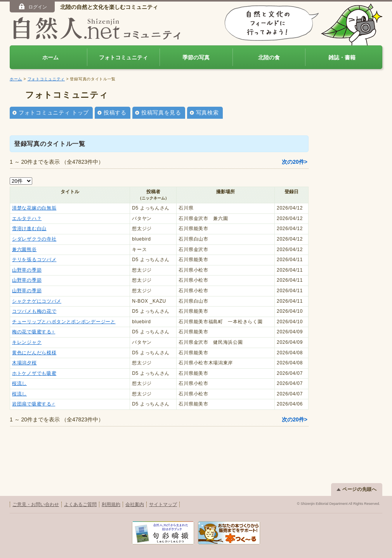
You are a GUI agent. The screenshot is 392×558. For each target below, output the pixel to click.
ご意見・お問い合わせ (36, 504)
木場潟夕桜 (24, 363)
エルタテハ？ (27, 218)
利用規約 (111, 504)
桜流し (19, 383)
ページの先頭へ (357, 489)
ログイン (32, 7)
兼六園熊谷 (24, 250)
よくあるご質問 (80, 504)
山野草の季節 (27, 270)
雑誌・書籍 (342, 57)
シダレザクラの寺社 (34, 239)
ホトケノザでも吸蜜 (34, 373)
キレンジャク (27, 342)
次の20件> (295, 162)
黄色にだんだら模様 (34, 353)
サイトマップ (163, 504)
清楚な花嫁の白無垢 (34, 208)
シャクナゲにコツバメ (37, 301)
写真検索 (207, 113)
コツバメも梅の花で (34, 311)
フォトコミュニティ (123, 57)
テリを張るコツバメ (34, 260)
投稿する (115, 113)
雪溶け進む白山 (29, 229)
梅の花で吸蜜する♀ (34, 332)
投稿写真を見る (161, 113)
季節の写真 (196, 57)
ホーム (50, 57)
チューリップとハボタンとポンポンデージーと (64, 322)
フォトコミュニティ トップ (54, 113)
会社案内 (135, 504)
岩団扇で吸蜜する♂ (34, 404)
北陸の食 (269, 57)
